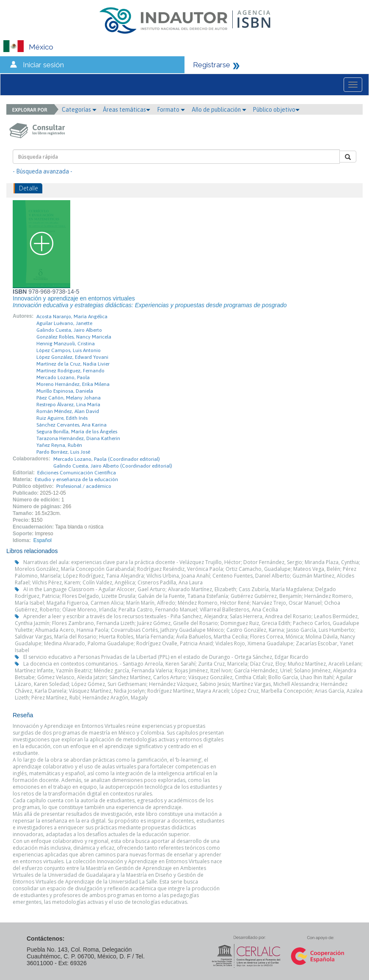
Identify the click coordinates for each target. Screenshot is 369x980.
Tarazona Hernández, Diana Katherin (78, 438)
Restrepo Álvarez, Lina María (68, 405)
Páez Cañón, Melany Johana (69, 398)
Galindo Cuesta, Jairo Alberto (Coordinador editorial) (113, 466)
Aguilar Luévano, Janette (64, 323)
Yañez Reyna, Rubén (59, 445)
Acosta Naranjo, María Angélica (72, 317)
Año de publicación (219, 110)
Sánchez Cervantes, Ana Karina (72, 425)
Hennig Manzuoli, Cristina (66, 344)
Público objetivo (276, 110)
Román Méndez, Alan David (68, 411)
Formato (171, 110)
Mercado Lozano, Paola (63, 377)
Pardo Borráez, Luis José (63, 452)
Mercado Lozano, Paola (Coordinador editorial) (107, 459)
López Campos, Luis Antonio (69, 350)
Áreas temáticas (127, 110)
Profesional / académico (84, 486)
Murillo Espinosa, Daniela (65, 391)
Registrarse (212, 65)
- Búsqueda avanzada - (43, 171)
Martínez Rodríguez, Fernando (70, 371)
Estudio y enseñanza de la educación (76, 479)
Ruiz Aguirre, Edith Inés (62, 418)
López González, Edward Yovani (72, 357)
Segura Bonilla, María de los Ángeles (77, 432)
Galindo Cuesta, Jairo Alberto (69, 330)
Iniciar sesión (43, 65)
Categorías (79, 110)
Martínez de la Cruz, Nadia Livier (73, 364)
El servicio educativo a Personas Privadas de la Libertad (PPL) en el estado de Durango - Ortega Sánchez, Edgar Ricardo (166, 657)
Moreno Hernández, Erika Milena (73, 384)
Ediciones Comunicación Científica (77, 473)
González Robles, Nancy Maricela (74, 337)
